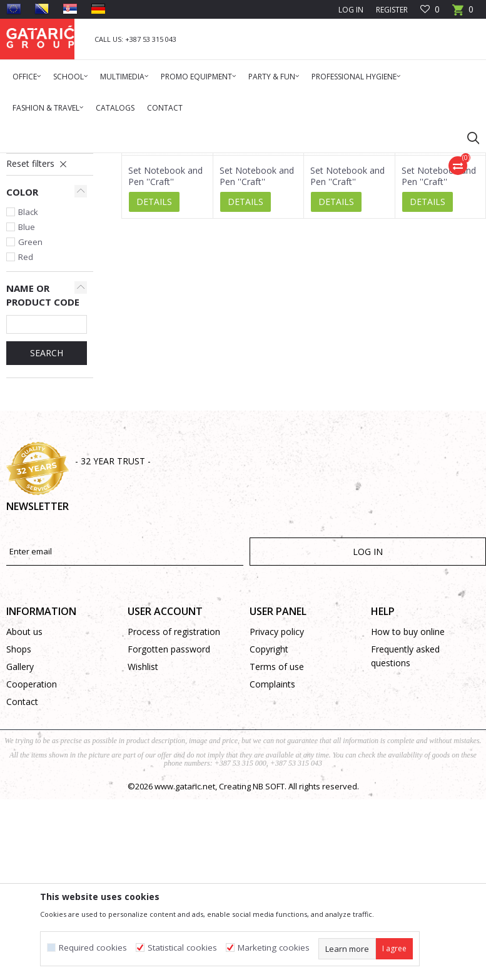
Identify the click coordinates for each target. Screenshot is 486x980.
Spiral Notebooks (42, 282)
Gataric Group (32, 161)
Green (30, 395)
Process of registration (174, 785)
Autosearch (339, 206)
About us (24, 785)
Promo (119, 161)
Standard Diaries (40, 253)
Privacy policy (277, 785)
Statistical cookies (182, 948)
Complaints (272, 837)
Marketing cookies (274, 948)
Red (26, 410)
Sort (387, 206)
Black (28, 365)
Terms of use (277, 820)
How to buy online (408, 785)
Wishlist (143, 820)
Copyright (269, 802)
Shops (19, 802)
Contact (22, 855)
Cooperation (32, 837)
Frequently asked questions (405, 809)
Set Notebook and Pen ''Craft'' (165, 329)
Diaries (152, 161)
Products (82, 161)
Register (392, 10)
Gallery (20, 820)
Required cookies (93, 948)
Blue (27, 380)
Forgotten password (169, 802)
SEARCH (47, 506)
